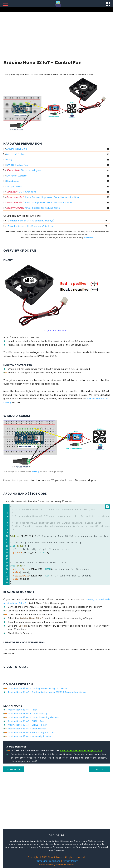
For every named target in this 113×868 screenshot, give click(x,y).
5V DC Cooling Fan (24, 170)
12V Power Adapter (17, 176)
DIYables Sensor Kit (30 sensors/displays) (31, 221)
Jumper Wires (14, 186)
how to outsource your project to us (81, 750)
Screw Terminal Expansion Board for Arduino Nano (43, 197)
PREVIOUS (14, 769)
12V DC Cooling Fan (17, 165)
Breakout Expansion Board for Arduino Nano (40, 202)
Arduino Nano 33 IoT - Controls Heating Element (33, 717)
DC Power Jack (21, 192)
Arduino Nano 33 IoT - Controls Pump (28, 714)
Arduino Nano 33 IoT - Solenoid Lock (27, 729)
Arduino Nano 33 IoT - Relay (23, 710)
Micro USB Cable (15, 154)
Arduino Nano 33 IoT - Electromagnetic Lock (31, 733)
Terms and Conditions (48, 861)
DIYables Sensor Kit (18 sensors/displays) (31, 226)
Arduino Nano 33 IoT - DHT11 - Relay (27, 721)
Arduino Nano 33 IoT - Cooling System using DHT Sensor (38, 688)
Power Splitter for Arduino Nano (33, 208)
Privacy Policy (70, 861)
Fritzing (36, 472)
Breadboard (13, 181)
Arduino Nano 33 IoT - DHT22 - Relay (27, 725)
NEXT (99, 769)
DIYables (88, 238)
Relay (9, 160)
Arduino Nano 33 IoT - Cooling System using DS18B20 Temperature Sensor (47, 692)
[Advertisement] (56, 35)
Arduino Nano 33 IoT (18, 149)
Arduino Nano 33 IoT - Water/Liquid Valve (30, 736)
